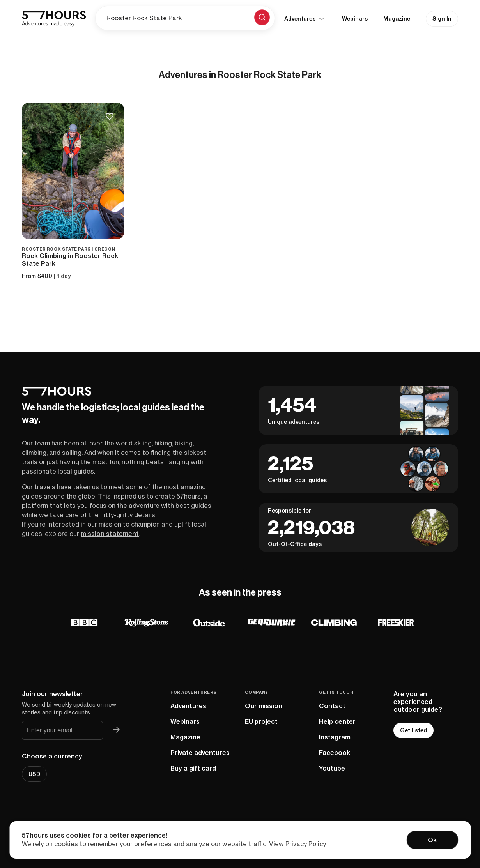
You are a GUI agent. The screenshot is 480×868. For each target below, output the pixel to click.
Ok (432, 840)
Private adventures (200, 753)
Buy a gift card (193, 768)
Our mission (264, 706)
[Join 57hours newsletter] (116, 730)
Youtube (332, 768)
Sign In (442, 19)
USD (34, 774)
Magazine (397, 19)
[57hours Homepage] (54, 19)
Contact (332, 706)
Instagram (335, 737)
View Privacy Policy (298, 844)
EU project (261, 721)
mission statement (110, 534)
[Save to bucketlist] (110, 117)
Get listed (414, 730)
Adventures (188, 706)
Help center (337, 721)
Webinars (355, 19)
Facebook (335, 753)
